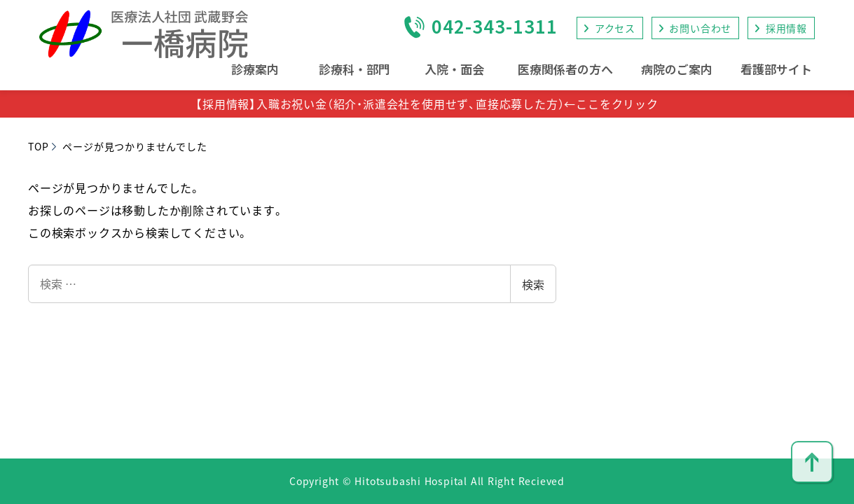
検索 (533, 284)
